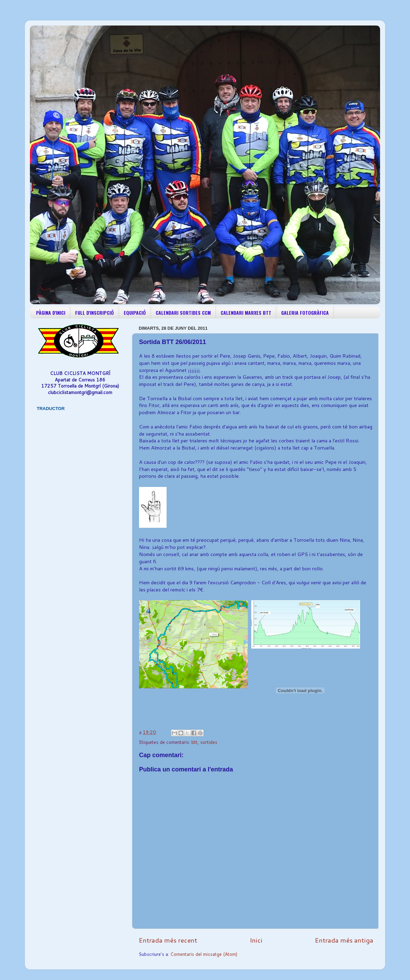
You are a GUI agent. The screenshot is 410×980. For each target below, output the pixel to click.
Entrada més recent (168, 940)
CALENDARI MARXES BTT (246, 313)
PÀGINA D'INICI (51, 313)
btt (194, 742)
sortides (209, 742)
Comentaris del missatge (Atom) (204, 954)
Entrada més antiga (344, 940)
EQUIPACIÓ (135, 313)
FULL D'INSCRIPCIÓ (95, 313)
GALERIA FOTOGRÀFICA (305, 313)
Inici (256, 940)
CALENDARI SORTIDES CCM (183, 313)
